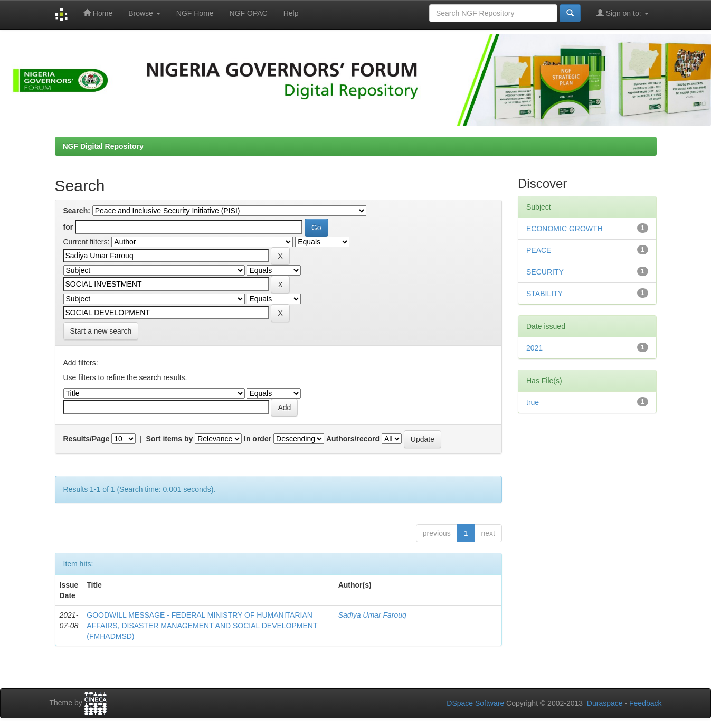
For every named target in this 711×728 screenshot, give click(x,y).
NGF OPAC (249, 13)
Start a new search (101, 331)
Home (98, 13)
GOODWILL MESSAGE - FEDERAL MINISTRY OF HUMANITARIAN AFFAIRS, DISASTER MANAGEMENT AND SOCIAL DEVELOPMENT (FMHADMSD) (202, 626)
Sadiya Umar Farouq (372, 615)
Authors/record (353, 439)
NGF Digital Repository (103, 146)
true (533, 402)
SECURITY (545, 272)
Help (291, 13)
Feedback (645, 703)
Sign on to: (623, 13)
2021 (534, 348)
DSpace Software (475, 703)
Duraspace (605, 703)
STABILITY (544, 294)
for (68, 227)
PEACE (539, 250)
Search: (77, 211)
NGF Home (195, 13)
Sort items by (170, 439)
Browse (144, 13)
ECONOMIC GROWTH (565, 229)
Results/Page (87, 439)
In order (258, 439)
